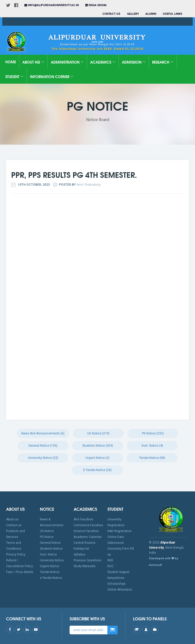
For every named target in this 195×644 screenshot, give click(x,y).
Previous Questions (87, 560)
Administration (67, 62)
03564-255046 (96, 5)
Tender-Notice (50, 572)
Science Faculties (86, 531)
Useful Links (173, 14)
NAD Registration (119, 531)
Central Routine (85, 543)
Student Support (118, 572)
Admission (134, 62)
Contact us (111, 14)
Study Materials (85, 566)
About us (12, 519)
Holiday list (81, 549)
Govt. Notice (48, 554)
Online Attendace (120, 590)
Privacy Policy (16, 554)
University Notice (52, 560)
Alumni (151, 14)
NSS (110, 560)
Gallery (133, 14)
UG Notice (47, 531)
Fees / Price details (20, 572)
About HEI (33, 62)
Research (163, 62)
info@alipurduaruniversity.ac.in (52, 5)
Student (14, 77)
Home (11, 62)
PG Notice (47, 537)
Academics (103, 62)
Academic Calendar (88, 537)
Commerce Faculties (88, 525)
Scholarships (117, 584)
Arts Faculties (83, 519)
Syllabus (79, 554)
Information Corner (52, 77)
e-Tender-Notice (51, 578)
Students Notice (51, 549)
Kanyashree (116, 578)
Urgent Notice (50, 566)
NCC (110, 566)
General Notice (50, 543)
